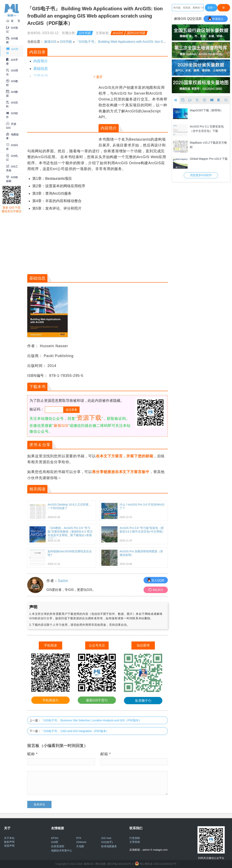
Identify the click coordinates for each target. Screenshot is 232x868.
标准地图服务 (109, 846)
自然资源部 (58, 846)
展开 (99, 77)
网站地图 (101, 864)
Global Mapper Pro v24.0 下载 (209, 159)
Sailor (63, 581)
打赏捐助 (135, 838)
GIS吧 (55, 842)
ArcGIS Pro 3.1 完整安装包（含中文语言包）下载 (207, 129)
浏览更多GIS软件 (201, 175)
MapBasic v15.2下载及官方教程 (208, 145)
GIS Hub (106, 838)
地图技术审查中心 (62, 851)
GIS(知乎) (107, 842)
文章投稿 (135, 842)
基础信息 (41, 69)
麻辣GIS (50, 42)
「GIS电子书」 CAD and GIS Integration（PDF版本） (75, 731)
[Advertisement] (62, 113)
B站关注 (156, 590)
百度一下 (211, 9)
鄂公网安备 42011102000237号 (158, 864)
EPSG (55, 838)
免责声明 (9, 846)
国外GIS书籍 (136, 33)
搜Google (224, 9)
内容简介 (41, 61)
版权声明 (9, 842)
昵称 (33, 754)
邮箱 (106, 754)
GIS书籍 (85, 33)
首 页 (13, 21)
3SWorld (81, 842)
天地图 (80, 846)
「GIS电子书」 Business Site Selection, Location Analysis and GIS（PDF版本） (91, 720)
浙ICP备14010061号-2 (120, 864)
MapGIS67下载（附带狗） (206, 110)
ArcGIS (118, 33)
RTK (79, 838)
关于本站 (9, 838)
